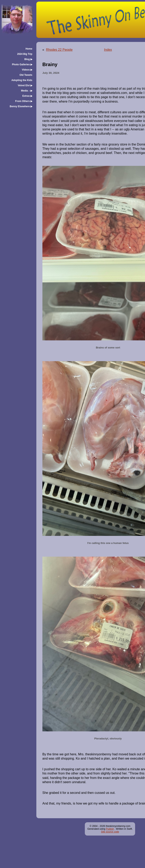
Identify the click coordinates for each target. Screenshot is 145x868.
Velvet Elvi (25, 85)
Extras (27, 96)
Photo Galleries (22, 64)
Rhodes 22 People (59, 50)
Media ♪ (27, 91)
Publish (110, 829)
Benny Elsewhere (21, 106)
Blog (28, 59)
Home (29, 49)
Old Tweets (26, 75)
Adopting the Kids (22, 80)
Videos (27, 70)
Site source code (110, 832)
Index (108, 50)
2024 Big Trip (25, 54)
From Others (24, 101)
